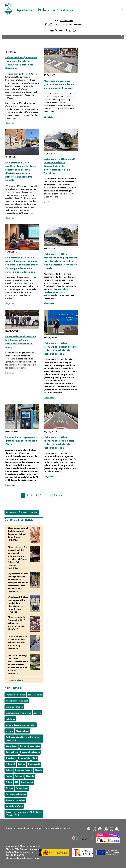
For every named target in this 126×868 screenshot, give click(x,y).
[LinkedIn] (74, 31)
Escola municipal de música (18, 713)
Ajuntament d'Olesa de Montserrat (45, 10)
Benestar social (35, 695)
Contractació (27, 782)
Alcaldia (38, 770)
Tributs (9, 782)
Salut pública (12, 752)
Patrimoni (19, 776)
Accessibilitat (24, 828)
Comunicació (12, 746)
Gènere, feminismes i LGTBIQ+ (21, 725)
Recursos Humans (24, 770)
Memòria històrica (14, 806)
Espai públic (24, 758)
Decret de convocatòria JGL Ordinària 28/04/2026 (24, 814)
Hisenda (30, 776)
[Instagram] (70, 31)
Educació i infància (14, 707)
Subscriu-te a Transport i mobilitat (22, 512)
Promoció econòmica (30, 746)
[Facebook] (66, 31)
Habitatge (10, 719)
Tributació (10, 764)
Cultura (9, 770)
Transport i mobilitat (15, 695)
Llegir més (10, 123)
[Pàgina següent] (50, 495)
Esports (37, 713)
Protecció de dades (53, 828)
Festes (9, 776)
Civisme (9, 788)
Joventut (9, 731)
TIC (17, 782)
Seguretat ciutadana (30, 752)
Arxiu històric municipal (17, 701)
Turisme (22, 764)
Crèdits (68, 828)
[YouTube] (61, 31)
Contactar (11, 828)
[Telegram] (52, 31)
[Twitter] (56, 31)
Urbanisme (11, 758)
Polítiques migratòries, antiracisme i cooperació (23, 738)
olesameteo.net (66, 21)
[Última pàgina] (59, 495)
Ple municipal (22, 788)
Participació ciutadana (16, 794)
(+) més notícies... (14, 680)
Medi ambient (23, 731)
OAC (35, 758)
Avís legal (37, 828)
